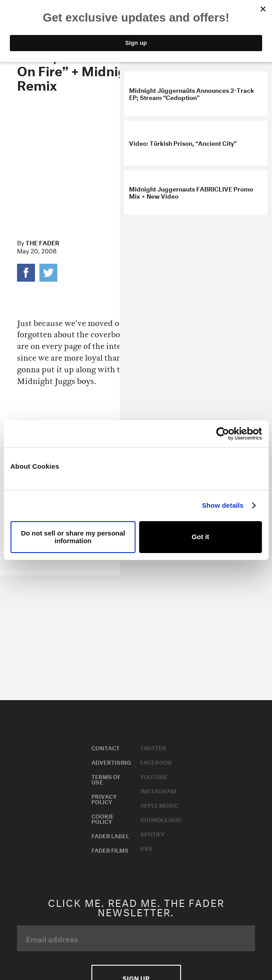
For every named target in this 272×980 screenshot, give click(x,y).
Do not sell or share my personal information (73, 537)
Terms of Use (106, 779)
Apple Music (159, 805)
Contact (106, 747)
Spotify (152, 833)
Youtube (154, 776)
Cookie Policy (103, 818)
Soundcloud (161, 819)
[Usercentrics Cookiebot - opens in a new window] (222, 434)
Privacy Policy (104, 798)
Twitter (153, 747)
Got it (201, 537)
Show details (223, 505)
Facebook (156, 762)
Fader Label (110, 835)
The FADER (42, 242)
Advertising (111, 762)
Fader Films (110, 849)
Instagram (158, 790)
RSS (146, 848)
